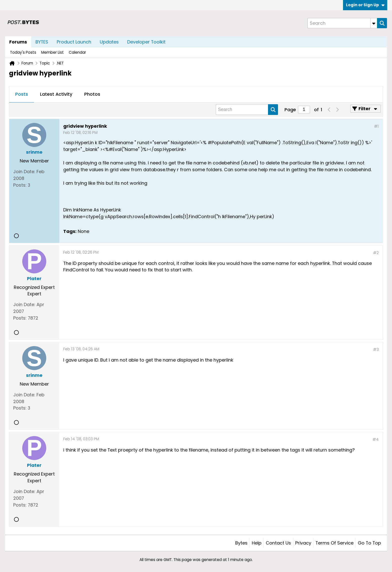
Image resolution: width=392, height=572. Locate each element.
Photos (92, 94)
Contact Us (278, 543)
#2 (376, 253)
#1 (376, 126)
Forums (18, 42)
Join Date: (24, 172)
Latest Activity (56, 94)
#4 (376, 439)
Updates (109, 42)
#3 (376, 349)
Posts (22, 94)
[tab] (22, 94)
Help (257, 543)
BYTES (42, 42)
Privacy (303, 543)
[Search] (342, 23)
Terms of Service (334, 543)
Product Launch (74, 42)
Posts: (20, 185)
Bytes (241, 543)
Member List (52, 52)
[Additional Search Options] (374, 23)
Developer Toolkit (146, 42)
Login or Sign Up (365, 5)
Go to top (369, 543)
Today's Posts (23, 52)
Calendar (77, 52)
